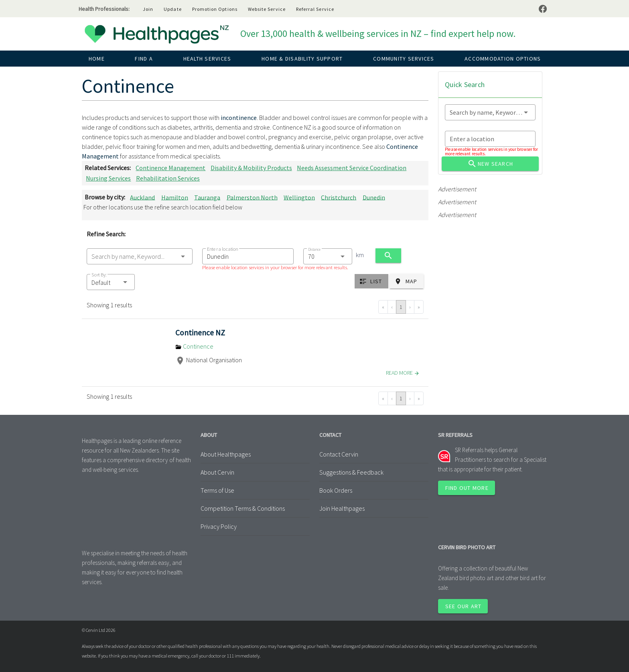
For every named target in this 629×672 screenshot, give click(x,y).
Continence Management (170, 168)
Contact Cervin (339, 454)
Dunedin (374, 197)
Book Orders (336, 490)
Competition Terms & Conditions (243, 508)
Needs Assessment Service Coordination (352, 168)
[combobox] (140, 256)
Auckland (142, 197)
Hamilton (175, 197)
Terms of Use (217, 490)
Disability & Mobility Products (251, 168)
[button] (111, 282)
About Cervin (217, 472)
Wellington (299, 197)
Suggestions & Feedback (351, 472)
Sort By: (99, 275)
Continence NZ (200, 333)
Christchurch (339, 197)
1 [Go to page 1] (401, 307)
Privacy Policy (219, 526)
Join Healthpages (342, 508)
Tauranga (207, 197)
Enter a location (222, 249)
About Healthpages (226, 454)
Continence (194, 346)
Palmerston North (252, 197)
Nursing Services (108, 178)
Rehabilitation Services (168, 178)
